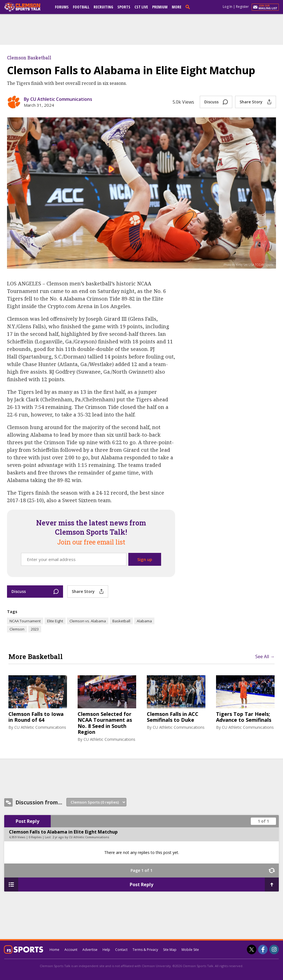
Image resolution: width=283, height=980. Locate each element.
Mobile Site (190, 950)
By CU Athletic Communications (58, 99)
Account (71, 950)
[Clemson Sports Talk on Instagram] (274, 949)
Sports (124, 7)
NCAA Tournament (25, 621)
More (177, 7)
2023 (35, 629)
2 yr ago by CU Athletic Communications (81, 837)
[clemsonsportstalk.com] (26, 7)
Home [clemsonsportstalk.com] (54, 950)
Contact (121, 950)
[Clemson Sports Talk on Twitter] (252, 949)
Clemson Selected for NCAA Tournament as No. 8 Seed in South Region (105, 723)
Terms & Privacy (145, 950)
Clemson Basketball (29, 58)
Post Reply (27, 821)
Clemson (17, 629)
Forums (62, 7)
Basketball (121, 621)
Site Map (170, 950)
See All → (265, 657)
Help (106, 950)
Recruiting (103, 7)
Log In (228, 7)
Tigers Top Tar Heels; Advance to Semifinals (244, 717)
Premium (160, 7)
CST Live (141, 7)
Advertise (90, 950)
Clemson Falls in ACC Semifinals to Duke (173, 717)
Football (81, 7)
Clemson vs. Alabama (88, 621)
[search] (189, 7)
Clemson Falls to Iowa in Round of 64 (36, 717)
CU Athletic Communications (40, 727)
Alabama (144, 621)
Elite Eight (55, 621)
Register (242, 7)
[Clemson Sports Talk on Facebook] (263, 949)
